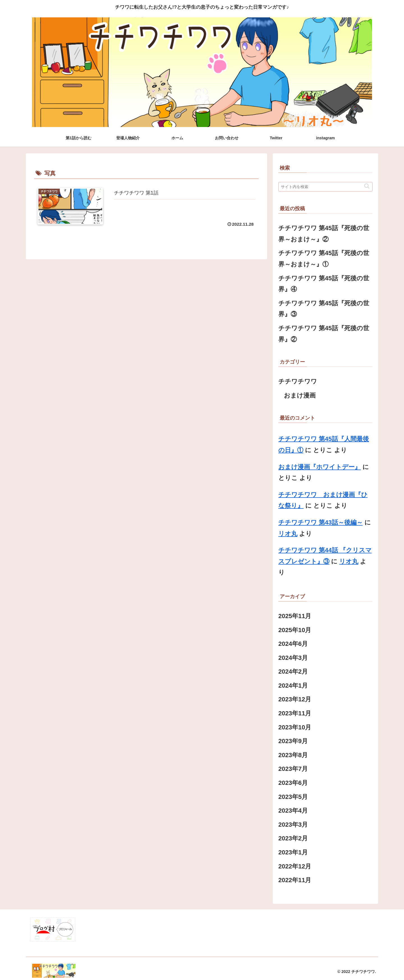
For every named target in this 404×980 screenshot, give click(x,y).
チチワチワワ (298, 381)
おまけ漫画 (300, 395)
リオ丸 (288, 534)
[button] (367, 186)
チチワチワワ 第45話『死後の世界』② (324, 334)
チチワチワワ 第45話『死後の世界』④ (324, 284)
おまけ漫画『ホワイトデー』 (320, 467)
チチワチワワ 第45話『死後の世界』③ (324, 309)
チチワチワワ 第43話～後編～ (321, 522)
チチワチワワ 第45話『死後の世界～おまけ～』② (324, 234)
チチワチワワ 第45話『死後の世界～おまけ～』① (324, 259)
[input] (325, 187)
